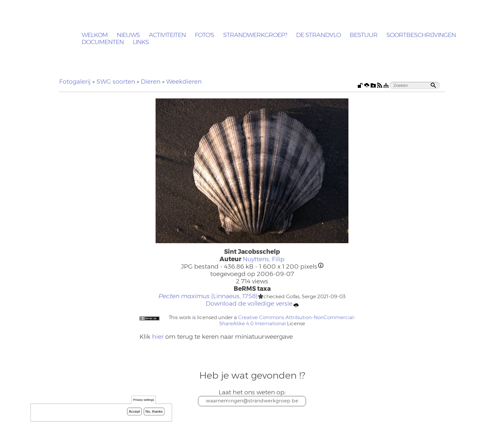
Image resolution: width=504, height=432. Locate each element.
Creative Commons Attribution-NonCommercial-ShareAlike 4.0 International (287, 320)
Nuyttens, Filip (264, 259)
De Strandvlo (318, 35)
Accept (134, 412)
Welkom (95, 35)
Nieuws (128, 35)
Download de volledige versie (252, 304)
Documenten (103, 42)
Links (141, 42)
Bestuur (364, 35)
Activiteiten (167, 35)
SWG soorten (116, 82)
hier (158, 337)
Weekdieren (184, 82)
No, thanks (154, 412)
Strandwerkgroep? (255, 35)
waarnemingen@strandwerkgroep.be (252, 401)
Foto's (204, 35)
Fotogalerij (75, 82)
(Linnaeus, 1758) (208, 296)
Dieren (151, 82)
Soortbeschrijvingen (421, 35)
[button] (261, 297)
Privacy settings (144, 401)
